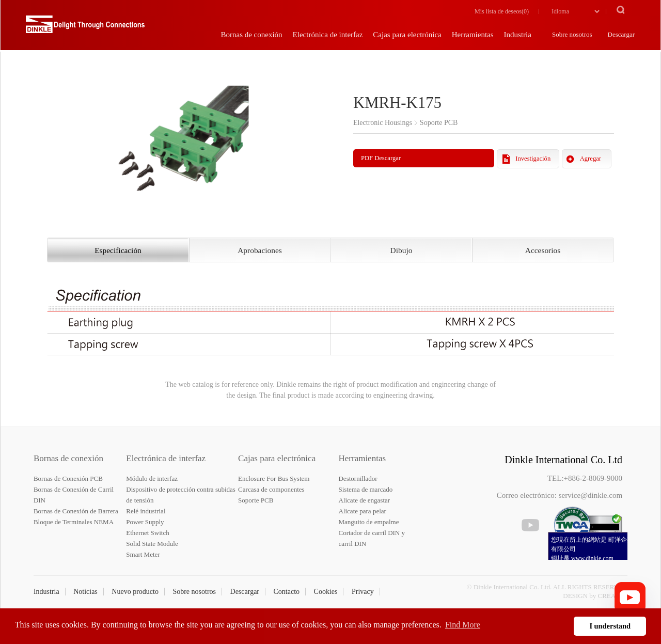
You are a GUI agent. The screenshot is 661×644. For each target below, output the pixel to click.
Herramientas (362, 458)
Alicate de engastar (364, 500)
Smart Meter (143, 554)
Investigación (533, 159)
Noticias (85, 592)
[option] (183, 136)
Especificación (118, 250)
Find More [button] (463, 625)
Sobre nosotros (194, 592)
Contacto (287, 592)
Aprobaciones (259, 250)
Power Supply (145, 522)
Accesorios (543, 250)
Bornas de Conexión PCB (68, 478)
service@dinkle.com (591, 495)
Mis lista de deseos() (502, 11)
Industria (46, 592)
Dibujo (402, 250)
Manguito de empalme (368, 522)
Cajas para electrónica (277, 458)
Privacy (363, 592)
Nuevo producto (135, 592)
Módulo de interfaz (152, 478)
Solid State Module (152, 544)
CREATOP (613, 596)
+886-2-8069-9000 (593, 478)
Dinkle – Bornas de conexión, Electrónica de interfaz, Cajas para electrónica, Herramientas (85, 28)
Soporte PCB (256, 500)
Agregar (591, 159)
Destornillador (358, 478)
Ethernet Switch (147, 533)
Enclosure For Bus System (274, 478)
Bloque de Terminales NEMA (74, 522)
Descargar (245, 592)
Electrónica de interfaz (166, 458)
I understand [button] (610, 626)
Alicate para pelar (362, 511)
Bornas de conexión (68, 458)
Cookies (326, 592)
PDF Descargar (381, 158)
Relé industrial (146, 511)
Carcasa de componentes (271, 489)
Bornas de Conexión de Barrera (76, 511)
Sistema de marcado (365, 489)
